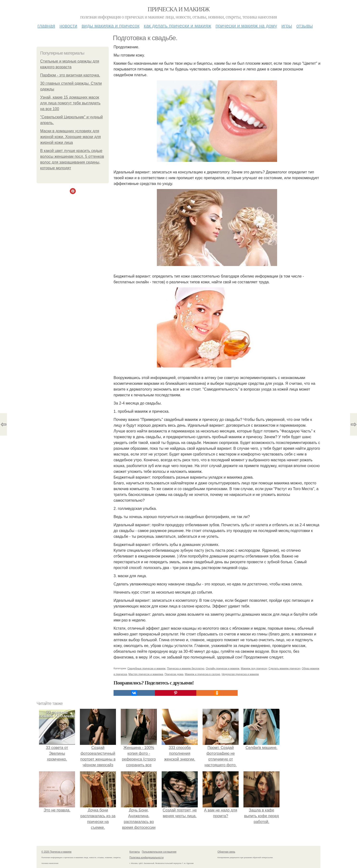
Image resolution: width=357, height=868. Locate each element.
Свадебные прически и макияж (147, 668)
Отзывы (305, 26)
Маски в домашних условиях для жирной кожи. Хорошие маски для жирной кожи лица (70, 137)
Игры (287, 26)
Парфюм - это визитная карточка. (70, 75)
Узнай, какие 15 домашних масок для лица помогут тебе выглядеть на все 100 (70, 103)
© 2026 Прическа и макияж (56, 852)
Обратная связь (226, 852)
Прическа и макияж (179, 9)
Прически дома (174, 674)
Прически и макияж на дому (246, 26)
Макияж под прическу (254, 668)
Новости (68, 26)
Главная (46, 26)
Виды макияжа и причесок (111, 26)
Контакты (135, 852)
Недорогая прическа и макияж (240, 674)
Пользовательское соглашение (159, 852)
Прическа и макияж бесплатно (186, 668)
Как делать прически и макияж (178, 26)
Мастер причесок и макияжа (146, 674)
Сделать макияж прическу (284, 668)
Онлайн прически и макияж (223, 668)
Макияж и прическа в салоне (202, 674)
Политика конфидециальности (147, 858)
